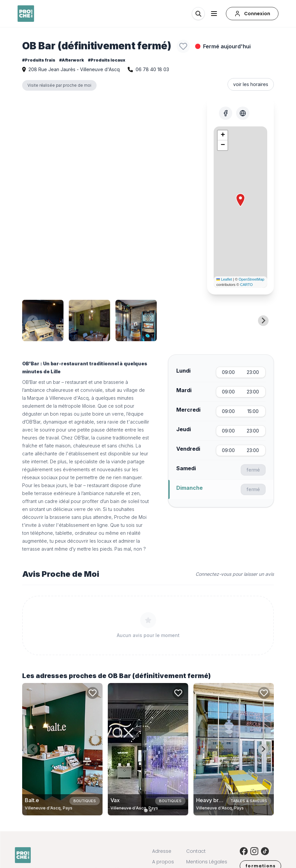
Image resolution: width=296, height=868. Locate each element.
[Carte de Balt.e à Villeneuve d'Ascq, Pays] (62, 749)
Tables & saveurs (249, 801)
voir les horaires (251, 84)
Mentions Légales (207, 862)
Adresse (162, 851)
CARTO (246, 285)
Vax (115, 800)
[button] (240, 200)
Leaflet (224, 279)
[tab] (146, 810)
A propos (163, 862)
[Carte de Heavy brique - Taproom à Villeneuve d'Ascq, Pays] (234, 749)
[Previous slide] (33, 321)
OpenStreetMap (252, 279)
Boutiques (85, 801)
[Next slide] (263, 321)
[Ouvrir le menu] (214, 14)
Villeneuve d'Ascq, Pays (49, 808)
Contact (196, 851)
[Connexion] (252, 14)
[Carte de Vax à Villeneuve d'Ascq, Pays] (148, 749)
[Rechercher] (198, 13)
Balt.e (32, 800)
